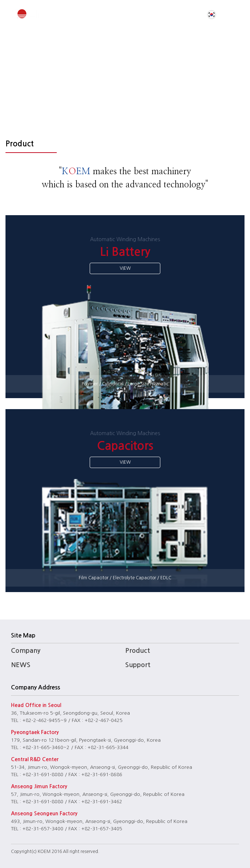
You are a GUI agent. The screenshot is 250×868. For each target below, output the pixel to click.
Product (138, 651)
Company (26, 651)
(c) (34, 852)
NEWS (21, 665)
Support (138, 665)
